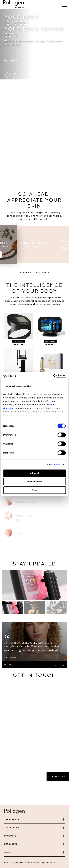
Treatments (12, 819)
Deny (34, 490)
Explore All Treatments (34, 272)
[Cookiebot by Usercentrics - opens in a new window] (53, 376)
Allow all (34, 473)
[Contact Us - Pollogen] (34, 738)
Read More (11, 61)
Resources (11, 844)
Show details (53, 464)
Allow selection (34, 482)
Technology (12, 828)
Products (10, 836)
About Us (10, 852)
